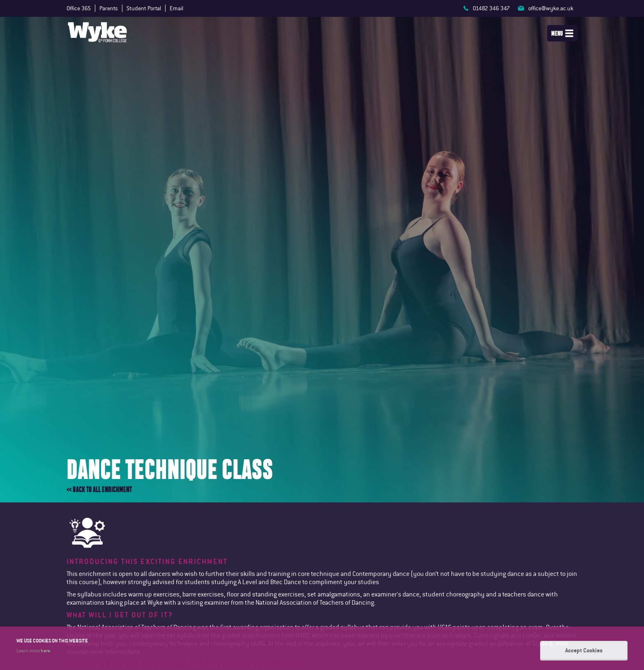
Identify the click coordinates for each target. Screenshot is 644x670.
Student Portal (144, 8)
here (45, 650)
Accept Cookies (584, 650)
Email (176, 8)
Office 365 (79, 8)
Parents (109, 8)
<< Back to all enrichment (99, 489)
